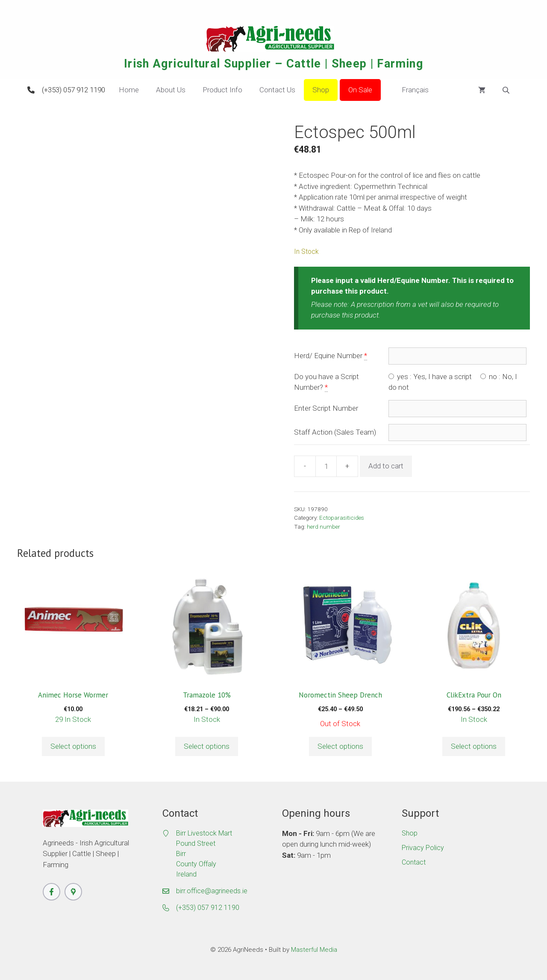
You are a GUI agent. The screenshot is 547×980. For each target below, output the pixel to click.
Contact (414, 862)
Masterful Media (314, 950)
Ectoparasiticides (342, 518)
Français (409, 90)
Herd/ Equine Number (328, 356)
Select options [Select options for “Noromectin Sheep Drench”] (340, 746)
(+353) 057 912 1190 (74, 90)
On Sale (360, 90)
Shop (321, 90)
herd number (323, 527)
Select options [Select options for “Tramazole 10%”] (207, 746)
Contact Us (277, 90)
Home (129, 90)
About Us (171, 90)
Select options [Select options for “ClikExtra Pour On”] (474, 746)
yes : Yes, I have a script (430, 377)
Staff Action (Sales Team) (335, 432)
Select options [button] (73, 746)
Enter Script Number (326, 408)
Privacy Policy (423, 848)
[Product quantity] (326, 466)
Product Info (222, 90)
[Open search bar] (507, 90)
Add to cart (386, 466)
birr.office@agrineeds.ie (212, 891)
